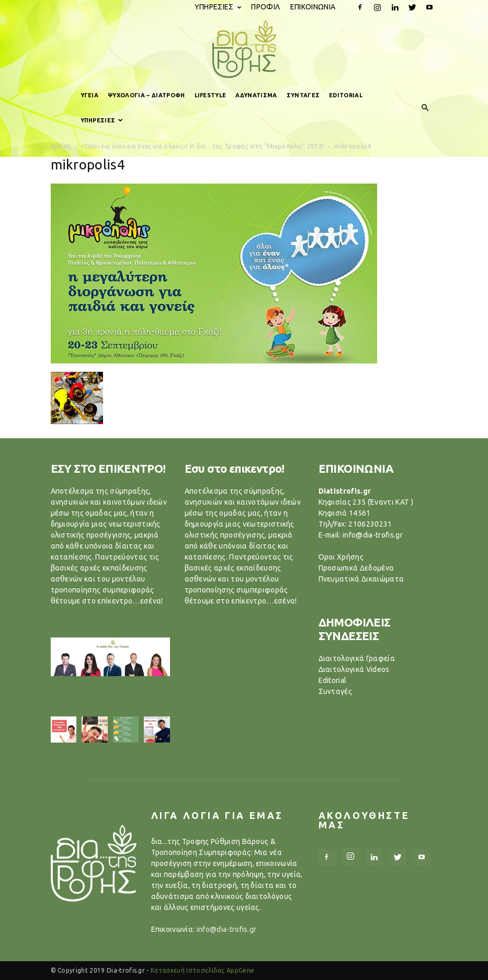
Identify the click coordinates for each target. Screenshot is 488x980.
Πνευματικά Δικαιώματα (361, 579)
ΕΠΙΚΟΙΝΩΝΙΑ (313, 7)
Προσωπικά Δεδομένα (356, 568)
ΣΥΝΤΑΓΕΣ (303, 95)
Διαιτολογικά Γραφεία (357, 658)
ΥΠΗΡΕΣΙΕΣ (218, 7)
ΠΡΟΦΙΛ (265, 7)
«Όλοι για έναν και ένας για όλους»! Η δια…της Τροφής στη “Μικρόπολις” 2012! (202, 146)
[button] (425, 108)
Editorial (333, 680)
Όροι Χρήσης (341, 557)
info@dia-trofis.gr (227, 929)
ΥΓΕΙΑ (90, 95)
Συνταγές (336, 691)
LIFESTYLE (211, 95)
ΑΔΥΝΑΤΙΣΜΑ (256, 95)
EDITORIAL (346, 95)
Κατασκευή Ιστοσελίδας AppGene (202, 970)
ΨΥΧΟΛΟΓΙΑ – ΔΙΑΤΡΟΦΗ (146, 95)
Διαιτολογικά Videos (354, 669)
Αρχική (61, 146)
